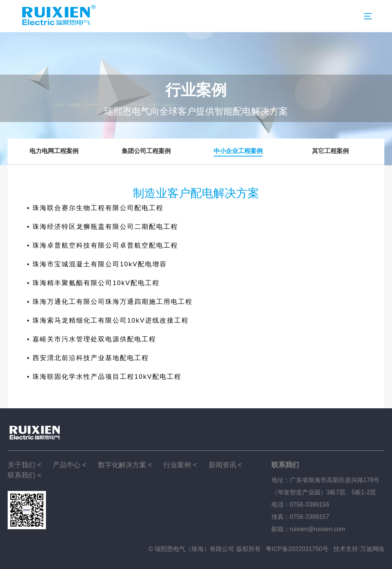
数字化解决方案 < (125, 465)
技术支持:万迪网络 (359, 549)
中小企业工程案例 (238, 151)
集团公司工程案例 (146, 151)
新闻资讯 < (225, 465)
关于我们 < (24, 465)
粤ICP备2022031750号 (297, 549)
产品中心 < (70, 465)
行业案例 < (180, 465)
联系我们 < (24, 475)
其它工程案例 (330, 151)
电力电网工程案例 (54, 151)
